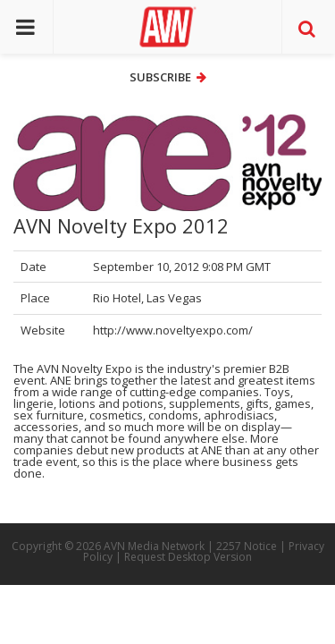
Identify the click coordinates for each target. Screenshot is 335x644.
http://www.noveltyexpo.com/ (173, 330)
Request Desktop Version (188, 557)
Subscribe (168, 77)
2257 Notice (247, 546)
